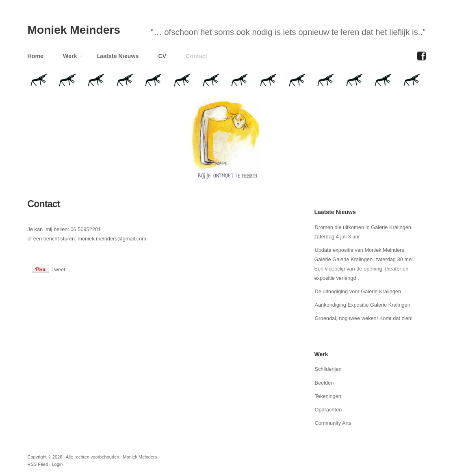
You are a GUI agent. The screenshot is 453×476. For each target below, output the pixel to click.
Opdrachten (328, 410)
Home (36, 56)
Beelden (324, 383)
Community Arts (333, 423)
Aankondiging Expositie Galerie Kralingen (362, 305)
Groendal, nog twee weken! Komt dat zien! (363, 318)
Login (57, 464)
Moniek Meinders (74, 30)
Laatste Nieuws (118, 56)
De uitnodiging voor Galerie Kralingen (358, 291)
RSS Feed (38, 464)
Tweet (59, 269)
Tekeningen (328, 396)
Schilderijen (328, 369)
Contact (196, 56)
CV (163, 56)
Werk (68, 58)
